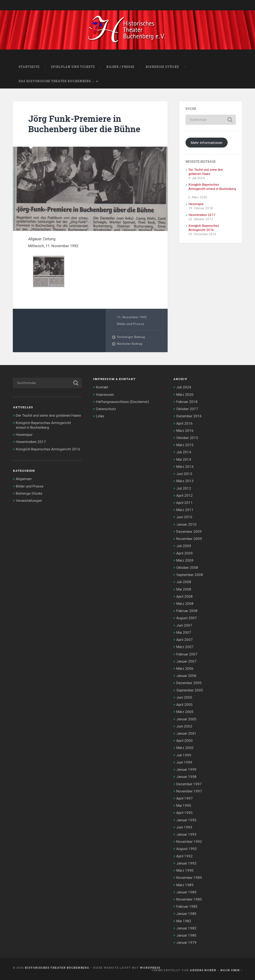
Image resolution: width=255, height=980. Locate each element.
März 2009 (185, 560)
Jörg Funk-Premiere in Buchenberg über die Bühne (84, 124)
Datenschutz (106, 409)
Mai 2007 (184, 632)
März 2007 (185, 647)
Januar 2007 (186, 661)
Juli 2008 (184, 582)
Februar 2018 (187, 402)
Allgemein (24, 479)
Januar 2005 (186, 719)
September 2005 (190, 690)
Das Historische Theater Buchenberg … (56, 81)
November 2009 (189, 539)
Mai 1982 (184, 921)
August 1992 (187, 849)
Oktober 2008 (187, 568)
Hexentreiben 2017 (202, 215)
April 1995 (184, 813)
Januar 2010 (186, 524)
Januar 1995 (186, 820)
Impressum (105, 395)
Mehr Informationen (207, 143)
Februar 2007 (187, 654)
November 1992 (189, 842)
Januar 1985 (186, 914)
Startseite (29, 67)
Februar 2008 (187, 611)
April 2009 (184, 553)
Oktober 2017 (187, 409)
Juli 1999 (184, 755)
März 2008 (185, 604)
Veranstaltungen (29, 501)
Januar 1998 (186, 777)
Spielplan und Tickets (73, 67)
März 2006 (185, 669)
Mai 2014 (184, 459)
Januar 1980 (186, 935)
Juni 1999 (184, 762)
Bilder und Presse (130, 324)
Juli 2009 (184, 546)
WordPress (150, 968)
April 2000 (184, 741)
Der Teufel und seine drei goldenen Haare (206, 172)
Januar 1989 (186, 892)
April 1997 (184, 798)
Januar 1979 (186, 942)
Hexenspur (196, 204)
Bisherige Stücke (162, 67)
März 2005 (185, 712)
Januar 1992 (186, 863)
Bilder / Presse (120, 67)
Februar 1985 (187, 906)
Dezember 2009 (189, 532)
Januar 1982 (186, 928)
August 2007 (187, 618)
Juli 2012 (184, 488)
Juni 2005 (184, 697)
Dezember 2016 (189, 416)
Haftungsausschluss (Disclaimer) (123, 402)
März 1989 (185, 885)
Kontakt (102, 387)
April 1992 (184, 856)
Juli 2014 (184, 452)
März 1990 (185, 870)
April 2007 (184, 640)
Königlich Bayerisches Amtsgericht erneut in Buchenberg (212, 187)
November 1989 (189, 878)
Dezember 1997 (189, 784)
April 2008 (184, 596)
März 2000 (185, 748)
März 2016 (185, 431)
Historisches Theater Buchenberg (57, 968)
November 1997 (189, 791)
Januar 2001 (186, 733)
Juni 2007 (184, 625)
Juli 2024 (184, 387)
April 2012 (184, 495)
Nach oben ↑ (231, 970)
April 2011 (184, 503)
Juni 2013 (184, 474)
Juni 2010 (184, 517)
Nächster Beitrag (130, 344)
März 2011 (185, 510)
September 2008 (190, 575)
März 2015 (185, 445)
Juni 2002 (184, 726)
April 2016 (184, 423)
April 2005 (184, 705)
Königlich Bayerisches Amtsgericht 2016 (204, 228)
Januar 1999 (186, 769)
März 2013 (185, 481)
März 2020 (185, 395)
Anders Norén (203, 970)
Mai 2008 (184, 589)
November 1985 (189, 899)
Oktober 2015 (187, 438)
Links (100, 416)
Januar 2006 (186, 676)
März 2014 (185, 467)
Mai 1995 (184, 805)
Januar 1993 (186, 834)
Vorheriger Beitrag (131, 337)
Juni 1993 (184, 827)
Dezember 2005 (189, 683)
